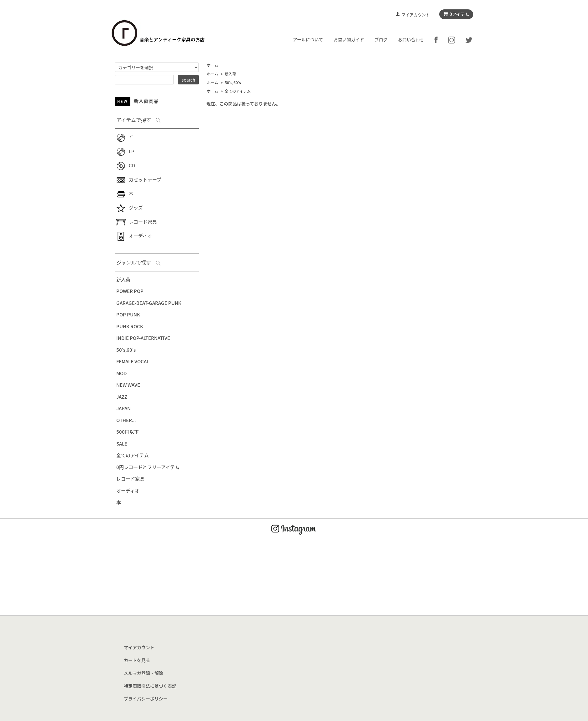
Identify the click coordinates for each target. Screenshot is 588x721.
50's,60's (233, 83)
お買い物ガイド (349, 39)
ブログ (381, 39)
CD (126, 165)
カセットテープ (139, 179)
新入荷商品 (137, 101)
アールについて (308, 39)
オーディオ (134, 236)
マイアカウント (416, 15)
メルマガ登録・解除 (143, 673)
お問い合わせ (411, 39)
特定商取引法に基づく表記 (150, 686)
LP (125, 151)
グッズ (130, 208)
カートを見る (137, 660)
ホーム (213, 65)
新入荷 (230, 74)
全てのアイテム (238, 91)
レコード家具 (137, 222)
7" (125, 137)
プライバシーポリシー (146, 698)
